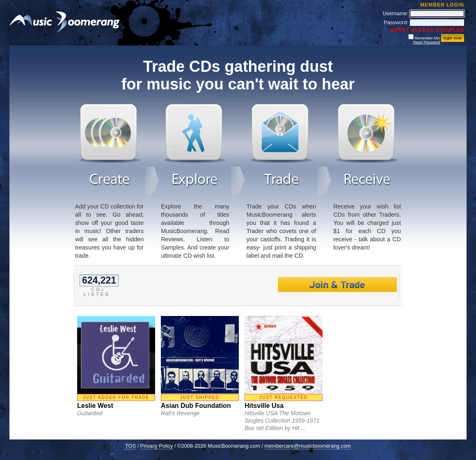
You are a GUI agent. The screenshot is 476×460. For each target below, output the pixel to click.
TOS (130, 446)
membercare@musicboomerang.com (308, 446)
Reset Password (427, 42)
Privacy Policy (157, 446)
